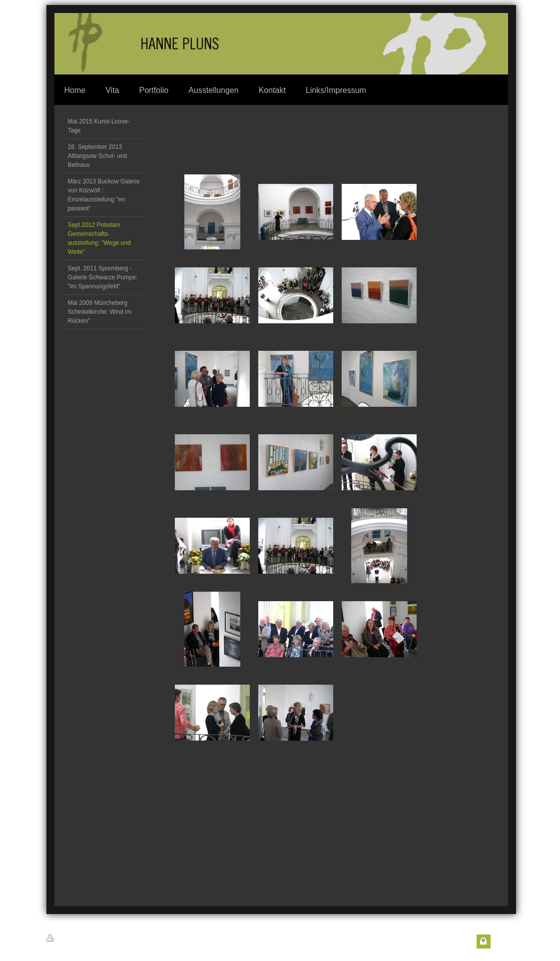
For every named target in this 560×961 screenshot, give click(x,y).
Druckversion (69, 939)
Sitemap (108, 940)
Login (501, 942)
